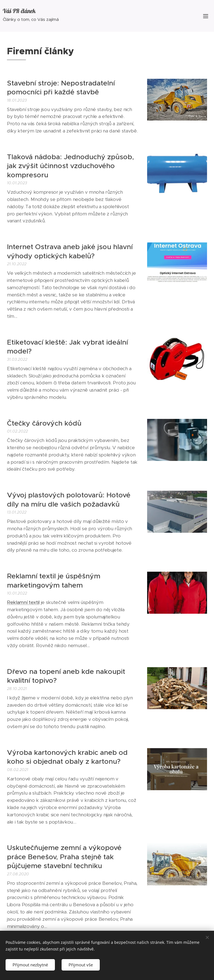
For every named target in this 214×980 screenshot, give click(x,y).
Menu (206, 16)
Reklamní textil (23, 602)
